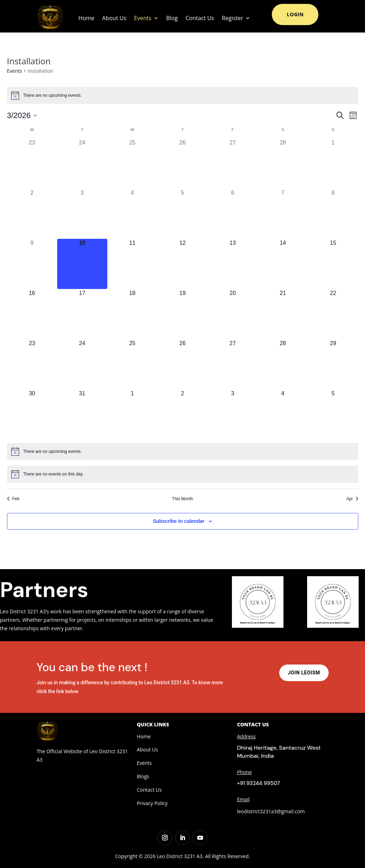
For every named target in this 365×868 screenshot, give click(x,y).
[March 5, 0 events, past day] (182, 214)
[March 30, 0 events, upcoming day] (32, 414)
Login (295, 14)
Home (86, 18)
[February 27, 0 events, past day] (233, 164)
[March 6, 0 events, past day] (233, 214)
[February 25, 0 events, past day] (132, 164)
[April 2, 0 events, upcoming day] (182, 414)
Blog (172, 18)
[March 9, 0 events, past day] (32, 264)
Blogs (143, 776)
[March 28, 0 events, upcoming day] (283, 364)
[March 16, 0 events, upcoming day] (32, 314)
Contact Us (200, 18)
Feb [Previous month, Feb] (13, 499)
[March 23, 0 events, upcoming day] (32, 364)
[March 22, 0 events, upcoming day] (333, 314)
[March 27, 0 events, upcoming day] (233, 364)
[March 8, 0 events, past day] (333, 214)
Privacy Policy (152, 803)
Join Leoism (304, 673)
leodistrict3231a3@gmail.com (271, 811)
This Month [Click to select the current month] (182, 499)
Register (232, 18)
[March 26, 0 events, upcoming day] (182, 364)
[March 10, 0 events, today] (82, 264)
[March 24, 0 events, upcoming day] (82, 364)
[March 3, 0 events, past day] (82, 214)
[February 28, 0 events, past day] (283, 164)
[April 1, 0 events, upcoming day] (132, 414)
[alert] (183, 95)
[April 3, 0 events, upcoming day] (233, 414)
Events (143, 18)
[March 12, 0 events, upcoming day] (182, 264)
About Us (114, 18)
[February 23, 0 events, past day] (32, 164)
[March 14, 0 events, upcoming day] (283, 264)
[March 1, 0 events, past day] (333, 164)
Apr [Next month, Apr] (352, 499)
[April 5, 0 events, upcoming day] (333, 414)
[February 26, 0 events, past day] (182, 164)
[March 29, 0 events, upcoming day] (333, 364)
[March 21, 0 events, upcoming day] (283, 314)
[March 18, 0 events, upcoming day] (132, 314)
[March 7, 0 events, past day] (283, 214)
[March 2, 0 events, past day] (32, 214)
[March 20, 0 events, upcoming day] (233, 314)
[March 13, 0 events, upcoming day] (233, 264)
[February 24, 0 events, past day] (82, 164)
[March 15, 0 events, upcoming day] (333, 264)
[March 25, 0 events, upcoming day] (132, 364)
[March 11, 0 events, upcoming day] (132, 264)
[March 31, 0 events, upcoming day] (82, 414)
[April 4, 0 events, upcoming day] (283, 414)
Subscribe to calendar (179, 521)
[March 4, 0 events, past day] (132, 214)
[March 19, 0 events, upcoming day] (182, 314)
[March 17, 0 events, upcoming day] (82, 314)
